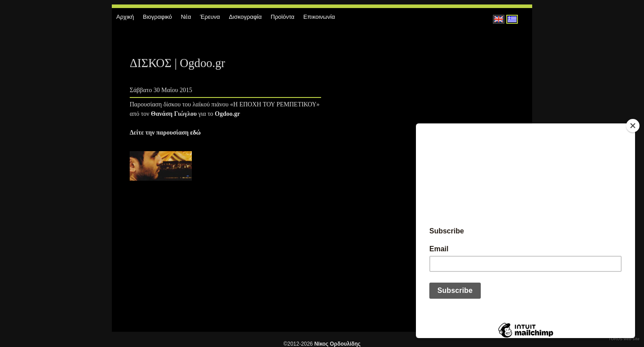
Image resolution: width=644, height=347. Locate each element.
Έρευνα (210, 17)
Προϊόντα (282, 17)
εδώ (195, 133)
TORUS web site (624, 339)
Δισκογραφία (245, 17)
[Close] (633, 126)
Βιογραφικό (158, 17)
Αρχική (125, 17)
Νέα (186, 17)
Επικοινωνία (319, 17)
